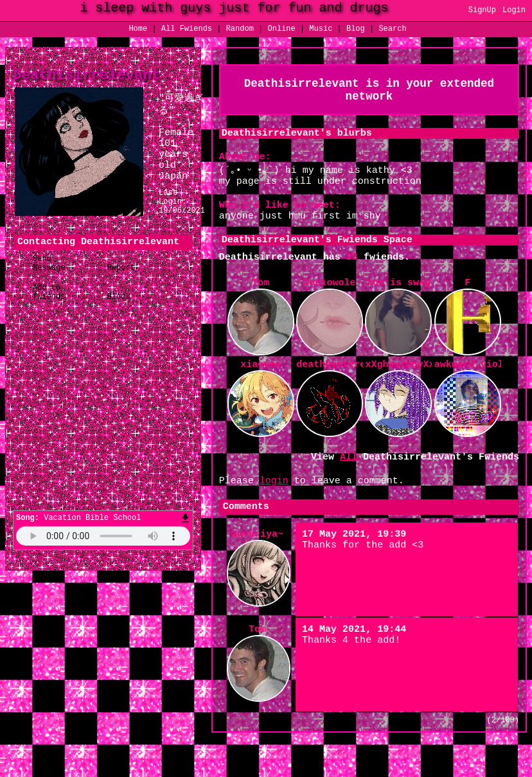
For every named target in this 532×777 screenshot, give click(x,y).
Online (282, 30)
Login (514, 11)
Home (138, 30)
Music (321, 30)
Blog (356, 30)
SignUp (482, 11)
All (187, 30)
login (274, 506)
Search (392, 30)
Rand (240, 30)
